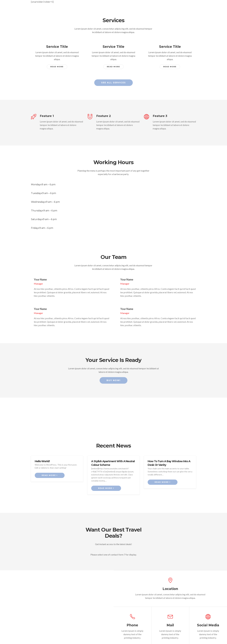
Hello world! (42, 455)
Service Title (57, 47)
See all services (113, 83)
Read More (57, 67)
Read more (50, 469)
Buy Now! (113, 374)
